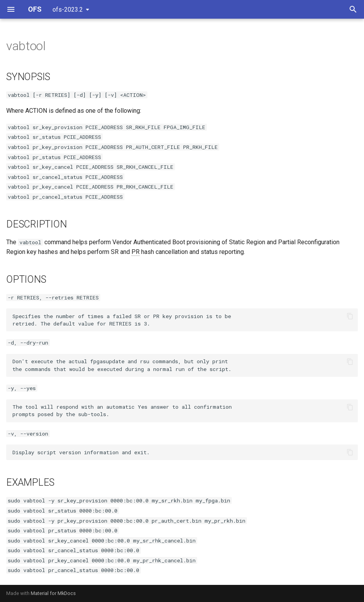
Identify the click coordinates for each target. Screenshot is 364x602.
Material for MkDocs (53, 593)
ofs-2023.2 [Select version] (68, 10)
